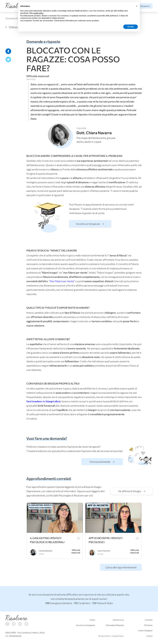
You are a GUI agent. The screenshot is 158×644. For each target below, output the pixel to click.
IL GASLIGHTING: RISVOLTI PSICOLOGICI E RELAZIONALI (47, 540)
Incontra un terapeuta (90, 224)
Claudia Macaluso (46, 551)
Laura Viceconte (104, 551)
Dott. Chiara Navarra (94, 133)
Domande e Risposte (14, 18)
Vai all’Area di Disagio (132, 491)
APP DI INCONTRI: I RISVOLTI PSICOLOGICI (106, 540)
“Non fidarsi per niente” (62, 281)
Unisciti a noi (118, 620)
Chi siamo (148, 625)
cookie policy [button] (38, 13)
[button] (137, 6)
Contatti (149, 620)
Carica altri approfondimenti (121, 567)
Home (92, 620)
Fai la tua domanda (102, 462)
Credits (149, 636)
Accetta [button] (131, 27)
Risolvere (16, 618)
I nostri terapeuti (145, 630)
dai (43, 401)
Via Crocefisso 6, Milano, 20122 (31, 633)
